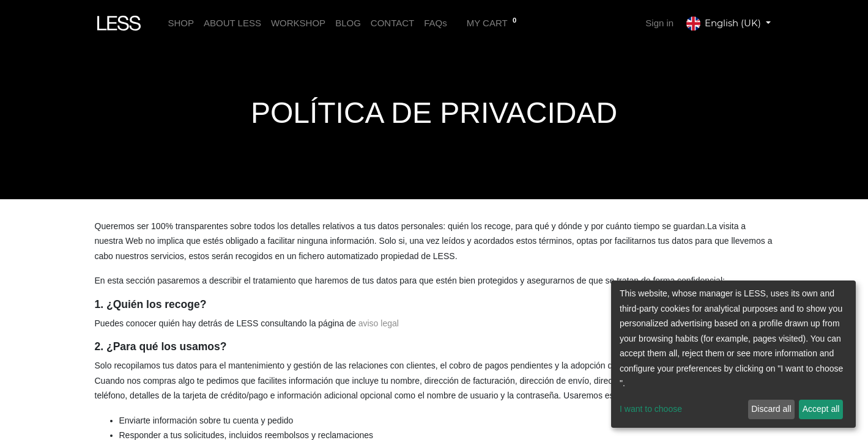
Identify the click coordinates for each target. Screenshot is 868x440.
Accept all (821, 409)
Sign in (659, 23)
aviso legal (379, 323)
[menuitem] (181, 24)
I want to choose (651, 409)
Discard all (771, 409)
